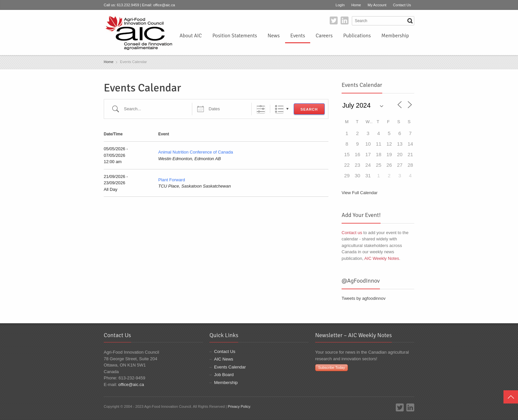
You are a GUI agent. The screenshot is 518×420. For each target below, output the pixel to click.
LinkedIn (345, 20)
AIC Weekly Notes (382, 258)
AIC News (224, 359)
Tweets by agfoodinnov (364, 298)
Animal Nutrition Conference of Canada (196, 152)
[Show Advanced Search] (261, 109)
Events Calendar (230, 367)
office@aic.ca (164, 5)
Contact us (352, 233)
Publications (357, 36)
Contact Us (402, 5)
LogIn (340, 5)
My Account (377, 5)
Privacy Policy (239, 406)
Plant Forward (172, 180)
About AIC (191, 36)
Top (511, 397)
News (274, 36)
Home (356, 5)
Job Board (224, 375)
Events (298, 36)
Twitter (334, 20)
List (279, 109)
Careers (324, 36)
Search (309, 109)
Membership (395, 36)
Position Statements (235, 36)
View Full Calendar (360, 193)
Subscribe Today (332, 367)
